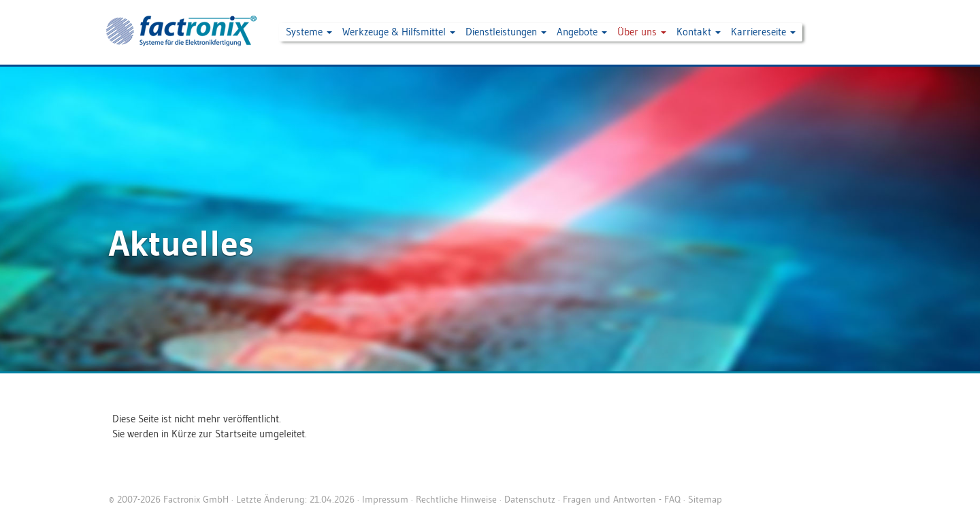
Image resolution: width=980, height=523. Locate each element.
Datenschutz (530, 499)
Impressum (385, 499)
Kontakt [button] (699, 32)
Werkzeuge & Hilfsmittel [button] (399, 32)
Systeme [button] (309, 32)
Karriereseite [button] (763, 32)
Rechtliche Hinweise (456, 499)
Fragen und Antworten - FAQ (622, 499)
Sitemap (705, 499)
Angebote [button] (582, 32)
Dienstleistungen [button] (506, 32)
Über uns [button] (642, 32)
